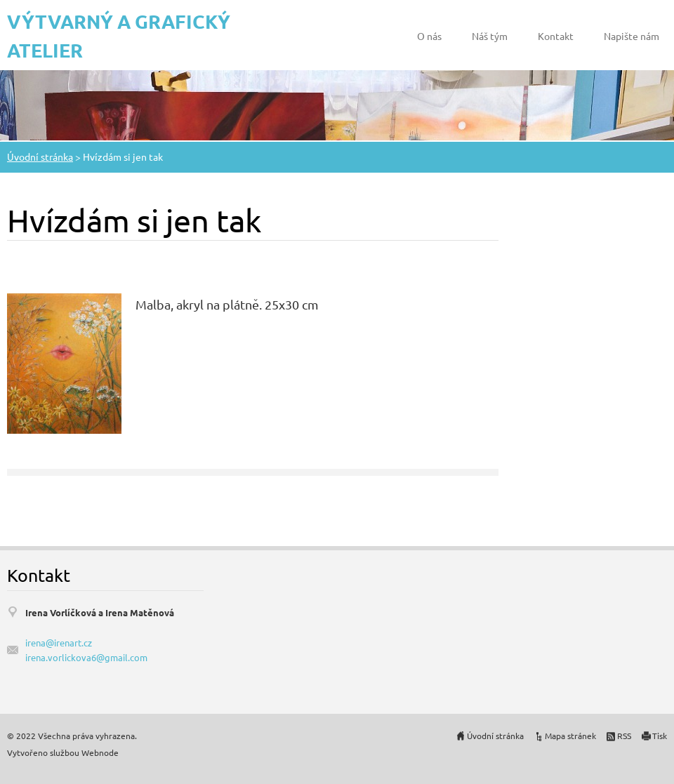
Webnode (100, 752)
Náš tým (490, 36)
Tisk (660, 736)
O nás (429, 36)
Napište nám (632, 36)
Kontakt (556, 36)
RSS (624, 736)
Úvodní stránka (40, 157)
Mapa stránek (570, 736)
